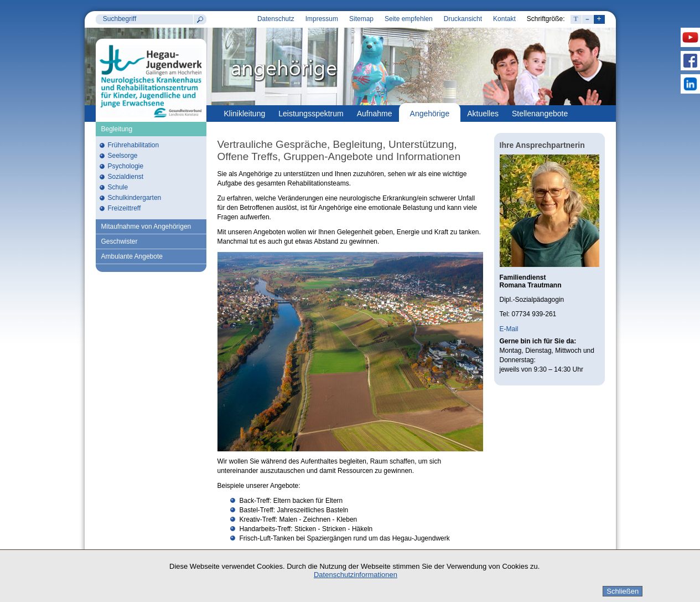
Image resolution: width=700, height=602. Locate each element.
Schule (118, 187)
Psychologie (126, 166)
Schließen (623, 591)
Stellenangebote (540, 114)
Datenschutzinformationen (356, 575)
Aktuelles (483, 114)
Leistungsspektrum (311, 114)
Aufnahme (375, 114)
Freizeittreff (125, 208)
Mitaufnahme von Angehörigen (146, 227)
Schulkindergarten (135, 198)
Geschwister (120, 241)
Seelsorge (123, 156)
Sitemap (361, 19)
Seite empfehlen (409, 19)
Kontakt (504, 19)
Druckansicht (463, 19)
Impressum (322, 19)
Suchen (200, 19)
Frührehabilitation (134, 145)
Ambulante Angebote (132, 256)
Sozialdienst (126, 177)
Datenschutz (276, 19)
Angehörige (430, 114)
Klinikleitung (245, 114)
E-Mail (509, 329)
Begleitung (117, 129)
